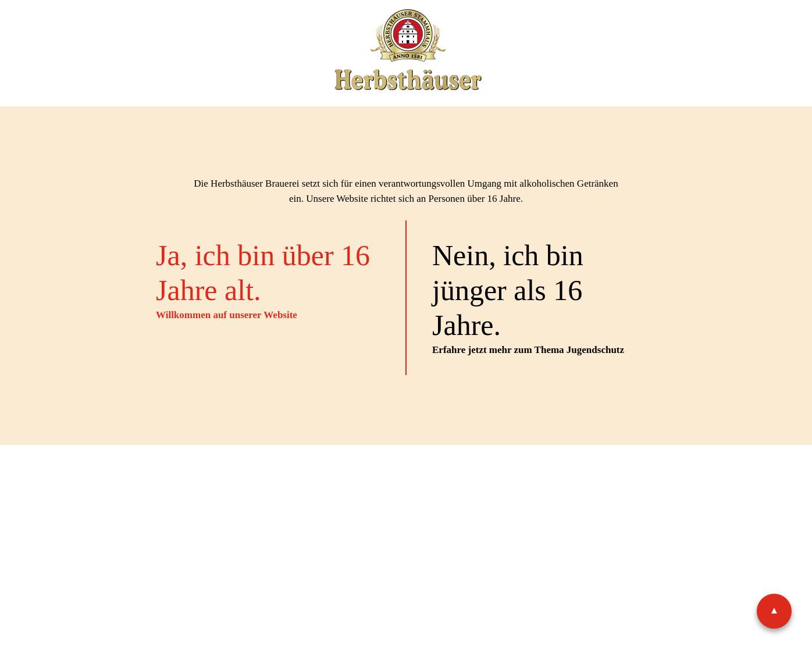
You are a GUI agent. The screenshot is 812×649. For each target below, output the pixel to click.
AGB (416, 491)
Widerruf (531, 491)
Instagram (437, 529)
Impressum (283, 491)
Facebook (397, 529)
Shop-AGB (468, 491)
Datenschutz (357, 491)
